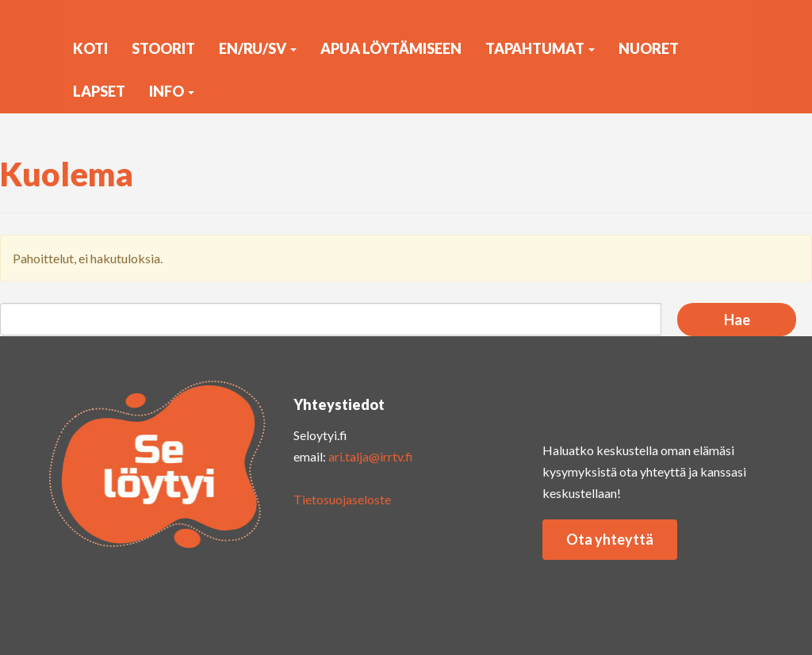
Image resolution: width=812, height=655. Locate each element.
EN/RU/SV (258, 48)
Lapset (99, 91)
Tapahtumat (540, 48)
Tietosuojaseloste (342, 499)
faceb (693, 400)
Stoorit (163, 48)
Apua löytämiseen (391, 48)
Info (172, 91)
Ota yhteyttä (610, 539)
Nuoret (649, 48)
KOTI (90, 48)
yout (630, 400)
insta (566, 400)
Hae (737, 320)
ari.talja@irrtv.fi (371, 456)
